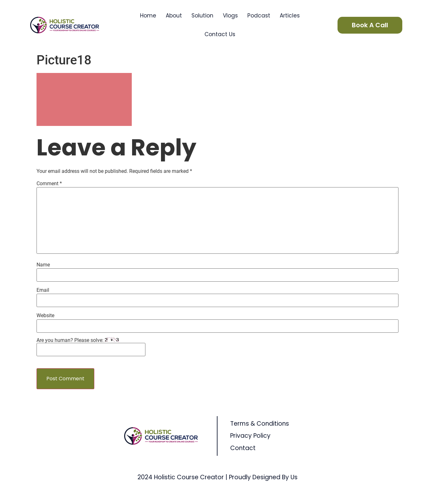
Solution (202, 16)
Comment (49, 184)
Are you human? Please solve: (91, 347)
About (174, 16)
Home (148, 16)
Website (45, 316)
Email (43, 290)
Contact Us (220, 34)
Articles (290, 16)
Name (43, 265)
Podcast (259, 16)
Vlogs (230, 16)
